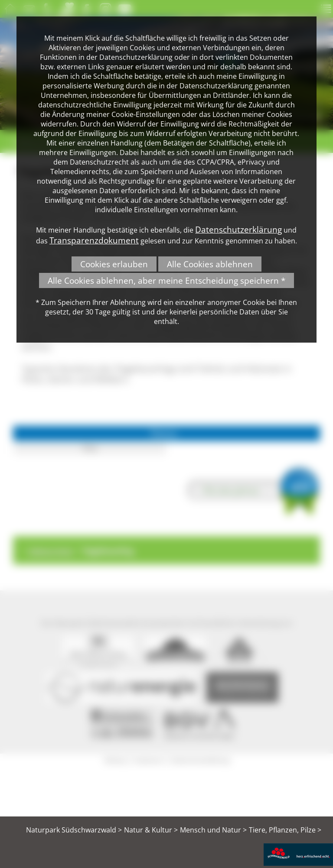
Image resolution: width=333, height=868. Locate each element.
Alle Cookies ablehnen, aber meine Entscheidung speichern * (166, 280)
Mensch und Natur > (213, 830)
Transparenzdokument (94, 240)
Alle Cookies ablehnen (210, 264)
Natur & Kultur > (151, 830)
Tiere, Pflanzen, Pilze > (285, 830)
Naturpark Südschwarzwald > (74, 830)
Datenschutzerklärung (238, 229)
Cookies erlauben (114, 264)
